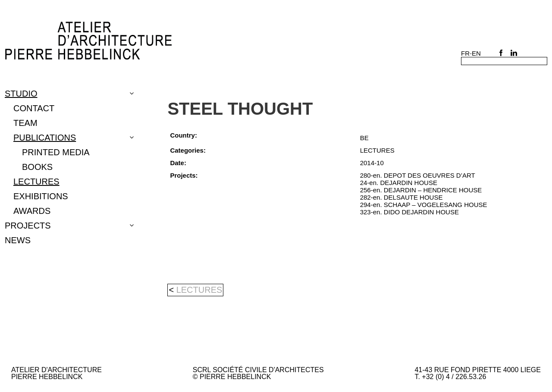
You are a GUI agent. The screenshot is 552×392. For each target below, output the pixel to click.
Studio (21, 94)
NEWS (18, 240)
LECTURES (36, 182)
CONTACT (34, 108)
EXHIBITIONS (41, 196)
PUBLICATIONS (45, 138)
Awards (32, 211)
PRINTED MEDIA (56, 152)
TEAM (25, 123)
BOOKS (37, 167)
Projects (28, 226)
